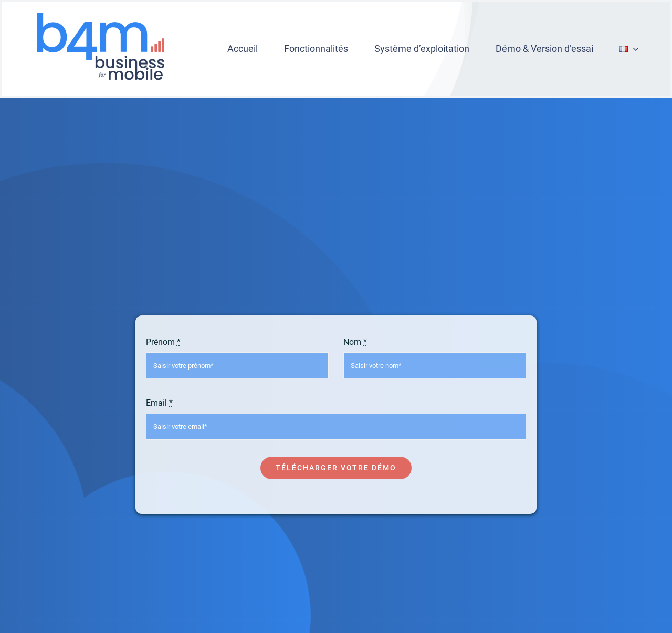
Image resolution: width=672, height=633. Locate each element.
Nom (355, 342)
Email (159, 403)
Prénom (163, 342)
